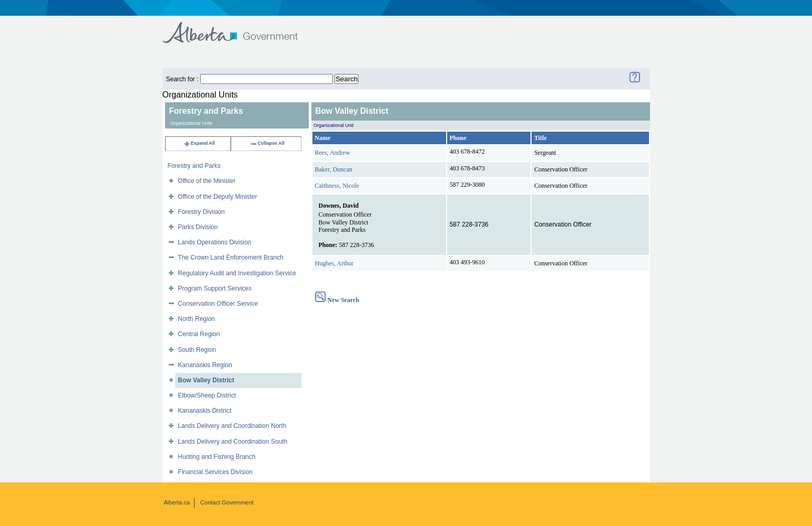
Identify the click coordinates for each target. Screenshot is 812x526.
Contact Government (227, 502)
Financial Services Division (215, 472)
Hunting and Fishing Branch (216, 457)
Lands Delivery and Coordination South (232, 442)
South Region (197, 350)
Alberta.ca (177, 502)
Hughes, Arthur (334, 263)
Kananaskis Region (205, 365)
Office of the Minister (207, 181)
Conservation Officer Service (218, 304)
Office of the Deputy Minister (217, 197)
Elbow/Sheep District (207, 395)
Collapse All (267, 143)
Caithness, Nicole (337, 186)
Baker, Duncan (334, 169)
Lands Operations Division (214, 242)
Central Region (199, 334)
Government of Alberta (239, 28)
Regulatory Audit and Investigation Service (237, 273)
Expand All (199, 143)
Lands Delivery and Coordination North (232, 426)
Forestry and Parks (194, 166)
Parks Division (198, 227)
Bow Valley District (206, 380)
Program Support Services (215, 288)
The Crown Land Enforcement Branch (230, 257)
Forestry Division (201, 212)
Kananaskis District (204, 411)
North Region (196, 319)
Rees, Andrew (333, 153)
